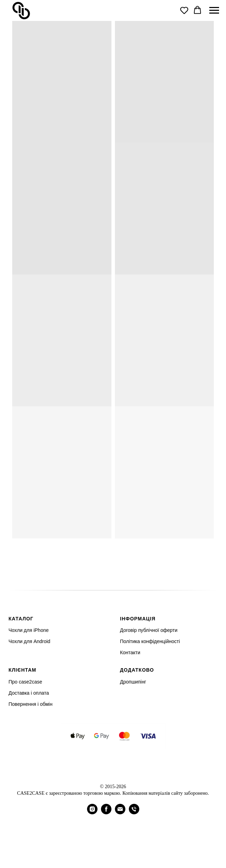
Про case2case (25, 682)
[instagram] (92, 812)
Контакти (130, 652)
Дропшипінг (133, 682)
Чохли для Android (30, 641)
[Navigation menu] (214, 10)
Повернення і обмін (31, 704)
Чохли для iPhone (29, 630)
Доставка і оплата (29, 693)
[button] (184, 10)
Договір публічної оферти (149, 630)
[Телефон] (134, 812)
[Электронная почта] (120, 812)
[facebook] (106, 812)
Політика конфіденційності (150, 641)
